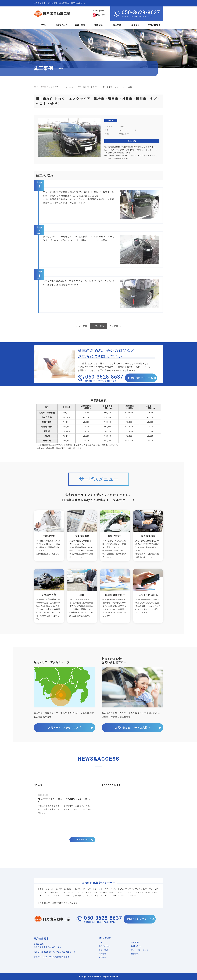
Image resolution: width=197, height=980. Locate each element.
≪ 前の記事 (82, 326)
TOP (101, 942)
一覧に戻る (99, 326)
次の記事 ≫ (116, 326)
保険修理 (103, 954)
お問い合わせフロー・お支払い (133, 728)
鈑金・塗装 (103, 950)
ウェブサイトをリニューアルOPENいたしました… (64, 800)
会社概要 (135, 942)
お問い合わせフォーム (141, 378)
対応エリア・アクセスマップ (65, 728)
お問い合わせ (137, 946)
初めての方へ (104, 946)
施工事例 (103, 957)
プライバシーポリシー (141, 950)
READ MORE (82, 840)
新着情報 (135, 954)
